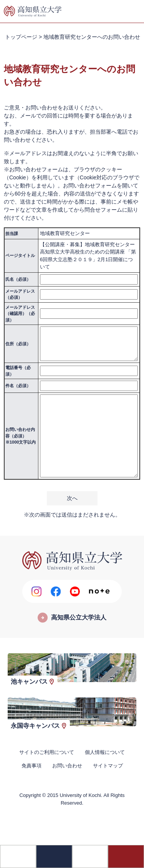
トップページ (21, 37)
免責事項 (31, 766)
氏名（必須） (18, 279)
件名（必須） (18, 386)
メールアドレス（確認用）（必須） (20, 314)
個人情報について (105, 752)
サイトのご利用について (47, 752)
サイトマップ (108, 766)
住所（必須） (18, 344)
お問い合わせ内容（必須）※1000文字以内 (21, 436)
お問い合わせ (67, 766)
